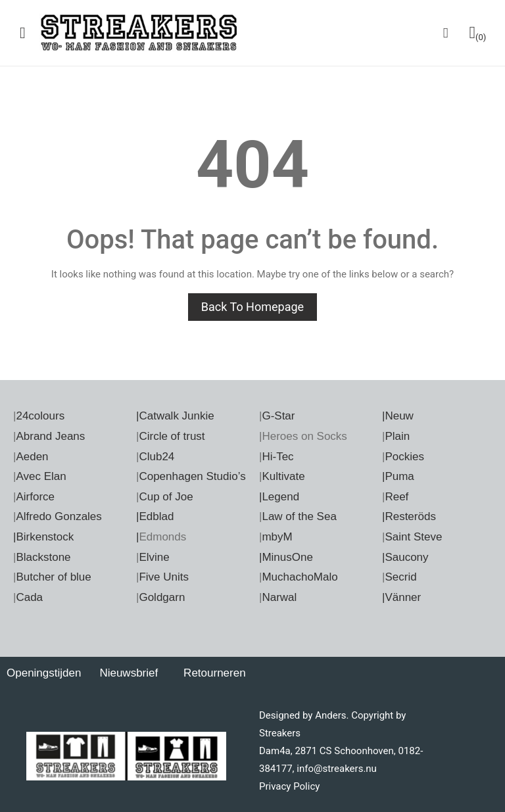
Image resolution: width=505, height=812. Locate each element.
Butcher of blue (53, 577)
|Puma (398, 476)
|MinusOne (286, 557)
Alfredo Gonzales (59, 516)
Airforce (35, 497)
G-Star (278, 416)
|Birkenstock (43, 537)
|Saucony (405, 557)
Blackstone (43, 557)
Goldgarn (162, 597)
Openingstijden (44, 673)
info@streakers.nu (336, 769)
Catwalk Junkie (176, 416)
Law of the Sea (299, 516)
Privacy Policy (289, 786)
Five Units (164, 577)
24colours (40, 416)
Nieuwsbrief (129, 673)
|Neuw (398, 416)
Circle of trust (172, 436)
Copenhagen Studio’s (192, 476)
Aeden (32, 457)
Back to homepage (252, 307)
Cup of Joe (166, 497)
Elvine (154, 557)
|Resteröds (409, 516)
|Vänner (401, 597)
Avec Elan (41, 476)
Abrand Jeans (50, 436)
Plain (397, 436)
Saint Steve (413, 537)
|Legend (279, 497)
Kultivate (283, 476)
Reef (397, 497)
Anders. (332, 715)
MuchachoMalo (300, 577)
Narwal (279, 597)
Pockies (404, 457)
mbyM (277, 537)
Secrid (400, 577)
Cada (29, 597)
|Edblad (155, 516)
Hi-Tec (277, 457)
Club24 (156, 457)
